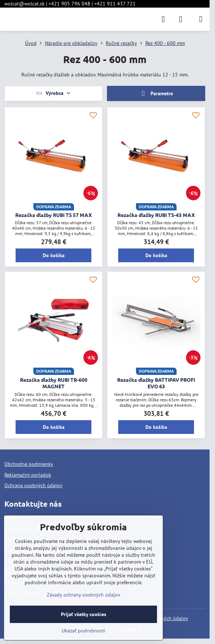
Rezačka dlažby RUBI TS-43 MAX (156, 215)
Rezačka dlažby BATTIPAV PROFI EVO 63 (156, 383)
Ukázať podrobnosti (84, 631)
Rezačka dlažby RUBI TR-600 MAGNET (54, 383)
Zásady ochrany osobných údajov (84, 595)
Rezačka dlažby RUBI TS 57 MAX (53, 215)
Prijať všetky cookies (84, 614)
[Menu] (201, 19)
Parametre (156, 94)
